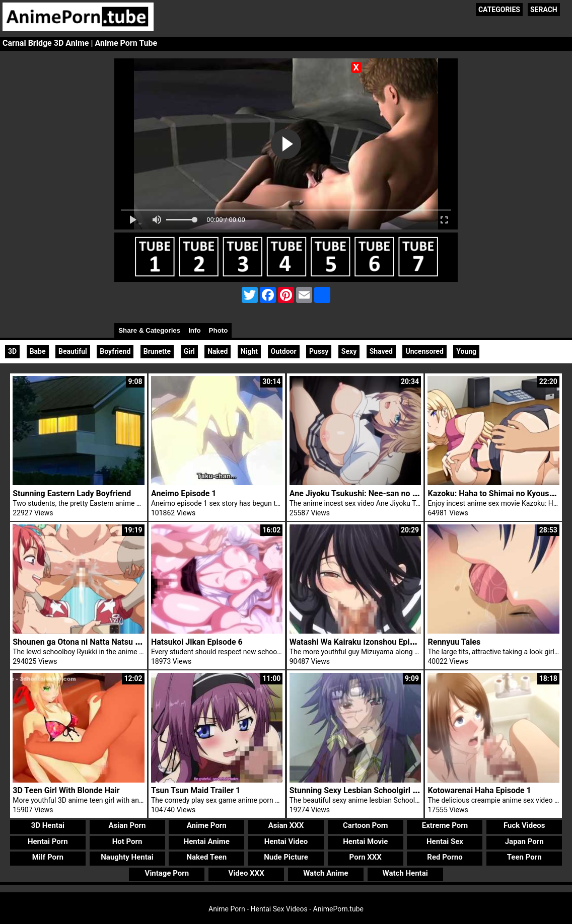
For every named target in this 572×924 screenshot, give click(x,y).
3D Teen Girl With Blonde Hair (66, 790)
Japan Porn (524, 841)
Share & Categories (149, 330)
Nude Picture (286, 857)
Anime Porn (207, 825)
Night (249, 351)
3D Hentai (48, 825)
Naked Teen (206, 857)
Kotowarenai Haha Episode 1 (479, 790)
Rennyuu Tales (454, 642)
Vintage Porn (167, 873)
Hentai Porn (48, 841)
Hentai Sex (445, 841)
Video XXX (246, 873)
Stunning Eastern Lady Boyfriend (72, 493)
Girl (189, 351)
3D (12, 351)
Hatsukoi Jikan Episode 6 (197, 642)
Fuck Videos (524, 825)
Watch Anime (326, 873)
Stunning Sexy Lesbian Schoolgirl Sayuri (363, 790)
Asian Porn (127, 825)
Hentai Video (286, 841)
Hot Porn (127, 841)
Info (194, 330)
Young (466, 351)
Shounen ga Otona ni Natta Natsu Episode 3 (91, 642)
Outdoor (284, 351)
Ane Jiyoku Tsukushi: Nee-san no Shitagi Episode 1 (382, 493)
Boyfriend (115, 351)
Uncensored (424, 351)
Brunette (157, 351)
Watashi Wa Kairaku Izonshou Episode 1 (362, 642)
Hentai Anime (207, 841)
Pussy (319, 351)
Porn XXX (366, 857)
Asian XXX (286, 825)
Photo (219, 330)
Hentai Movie (365, 841)
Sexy (349, 351)
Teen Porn (524, 857)
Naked (218, 351)
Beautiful (73, 351)
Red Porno (445, 857)
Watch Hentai (405, 873)
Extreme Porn (445, 825)
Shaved (381, 351)
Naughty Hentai (127, 857)
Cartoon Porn (366, 825)
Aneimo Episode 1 (184, 493)
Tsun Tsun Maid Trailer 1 (196, 790)
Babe (38, 351)
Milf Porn (48, 857)
